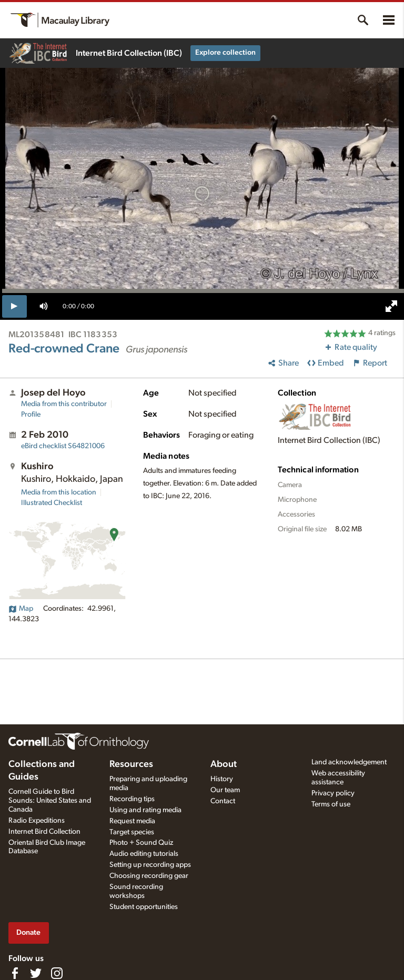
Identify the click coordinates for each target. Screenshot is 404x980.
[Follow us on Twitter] (36, 973)
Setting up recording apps (150, 865)
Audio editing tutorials (144, 854)
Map (21, 609)
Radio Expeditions (37, 821)
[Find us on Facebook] (15, 973)
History (222, 779)
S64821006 (63, 446)
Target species (132, 832)
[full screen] (391, 306)
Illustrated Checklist (52, 503)
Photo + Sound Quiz (141, 843)
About (224, 764)
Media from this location (59, 492)
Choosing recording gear (149, 876)
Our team (225, 790)
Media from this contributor (64, 404)
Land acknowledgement (349, 762)
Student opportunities (144, 907)
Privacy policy (333, 793)
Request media (132, 821)
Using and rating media (145, 810)
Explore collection (225, 53)
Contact (223, 801)
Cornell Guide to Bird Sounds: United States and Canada (50, 801)
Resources (131, 764)
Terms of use (331, 804)
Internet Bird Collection (44, 832)
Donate (28, 932)
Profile (31, 415)
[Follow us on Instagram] (57, 973)
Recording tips (132, 799)
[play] (14, 306)
